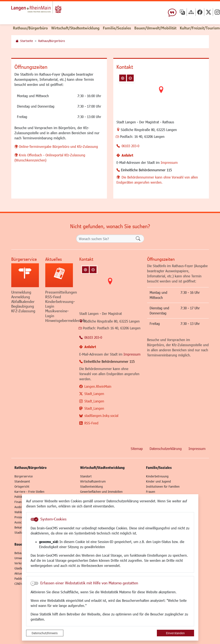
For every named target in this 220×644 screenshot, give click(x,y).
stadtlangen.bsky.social (101, 416)
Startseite (27, 41)
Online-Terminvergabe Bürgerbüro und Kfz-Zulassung (58, 146)
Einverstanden (175, 633)
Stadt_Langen (94, 394)
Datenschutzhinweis (45, 633)
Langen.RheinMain (98, 386)
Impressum (169, 162)
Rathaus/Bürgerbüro (52, 41)
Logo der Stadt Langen (47, 10)
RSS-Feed (91, 423)
